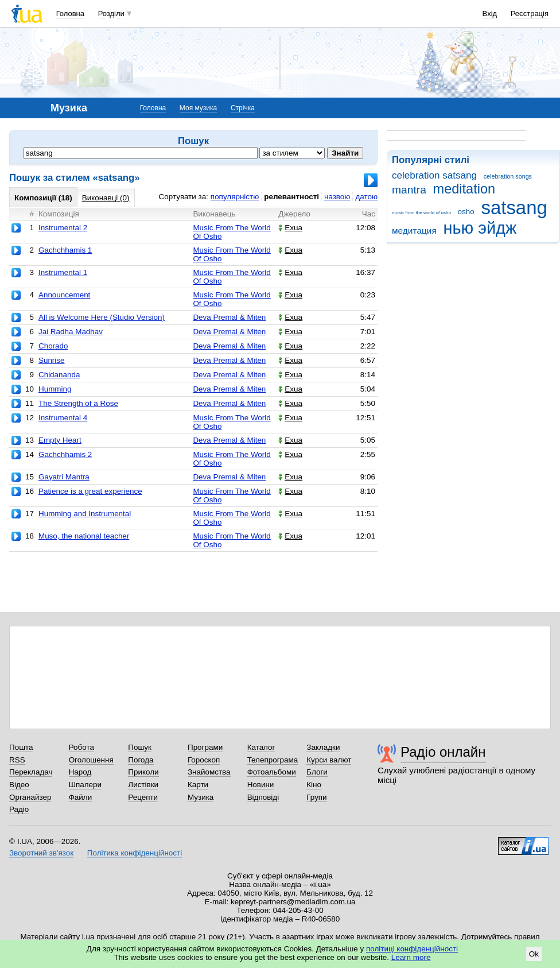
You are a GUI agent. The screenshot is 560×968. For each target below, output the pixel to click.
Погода (141, 760)
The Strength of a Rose (78, 403)
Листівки (143, 785)
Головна (70, 13)
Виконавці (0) (106, 198)
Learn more (411, 957)
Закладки (323, 747)
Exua (290, 228)
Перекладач (31, 772)
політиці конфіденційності (412, 949)
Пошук (140, 747)
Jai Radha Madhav (71, 332)
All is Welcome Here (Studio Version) (102, 317)
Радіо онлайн (443, 752)
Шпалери (85, 785)
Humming (55, 389)
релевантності (291, 197)
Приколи (143, 772)
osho (466, 212)
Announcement (64, 295)
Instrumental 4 (63, 418)
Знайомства (209, 772)
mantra (409, 190)
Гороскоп (204, 760)
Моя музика (198, 108)
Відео (19, 785)
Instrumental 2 (63, 228)
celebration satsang (434, 175)
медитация (414, 231)
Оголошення (91, 760)
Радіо (19, 809)
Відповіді (263, 797)
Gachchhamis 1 (65, 250)
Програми (205, 747)
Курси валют (329, 760)
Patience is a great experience (90, 491)
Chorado (53, 346)
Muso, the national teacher (84, 536)
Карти (198, 785)
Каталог (261, 747)
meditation (464, 189)
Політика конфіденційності (135, 853)
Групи (316, 797)
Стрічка (243, 108)
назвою (337, 197)
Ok (534, 954)
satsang (514, 208)
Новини (261, 785)
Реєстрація (530, 13)
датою (366, 197)
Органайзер (30, 797)
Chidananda (59, 375)
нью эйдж (480, 228)
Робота (81, 747)
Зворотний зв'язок (41, 853)
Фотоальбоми (272, 772)
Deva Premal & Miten (229, 317)
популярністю (235, 197)
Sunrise (52, 360)
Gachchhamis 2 (65, 454)
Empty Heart (60, 440)
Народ (80, 772)
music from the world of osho (421, 213)
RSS (17, 760)
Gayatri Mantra (64, 477)
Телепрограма (273, 760)
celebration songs (508, 176)
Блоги (317, 772)
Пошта (21, 747)
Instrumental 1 (63, 272)
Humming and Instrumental (85, 514)
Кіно (314, 785)
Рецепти (143, 797)
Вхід (490, 13)
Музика (201, 797)
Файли (81, 797)
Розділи (111, 13)
